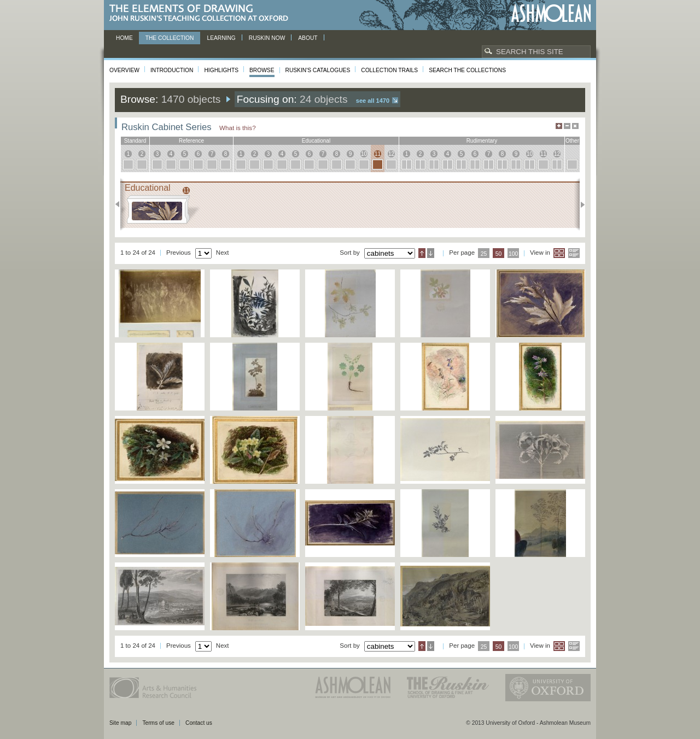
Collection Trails (389, 70)
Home (124, 38)
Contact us (199, 723)
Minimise (567, 126)
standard (135, 141)
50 (499, 254)
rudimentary (482, 141)
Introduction (172, 70)
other (572, 141)
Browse (262, 70)
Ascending (422, 253)
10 (364, 154)
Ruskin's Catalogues (318, 70)
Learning (221, 38)
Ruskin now (267, 38)
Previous (121, 204)
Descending (431, 253)
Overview (124, 70)
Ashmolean (551, 13)
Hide (575, 126)
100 (513, 254)
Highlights (221, 70)
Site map (120, 723)
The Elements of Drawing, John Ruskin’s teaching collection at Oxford (202, 13)
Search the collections (467, 70)
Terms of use (158, 723)
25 (484, 254)
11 (378, 154)
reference (191, 141)
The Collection (170, 38)
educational (316, 141)
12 (391, 154)
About (308, 38)
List (574, 253)
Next (579, 204)
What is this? (238, 128)
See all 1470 (373, 101)
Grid (559, 253)
